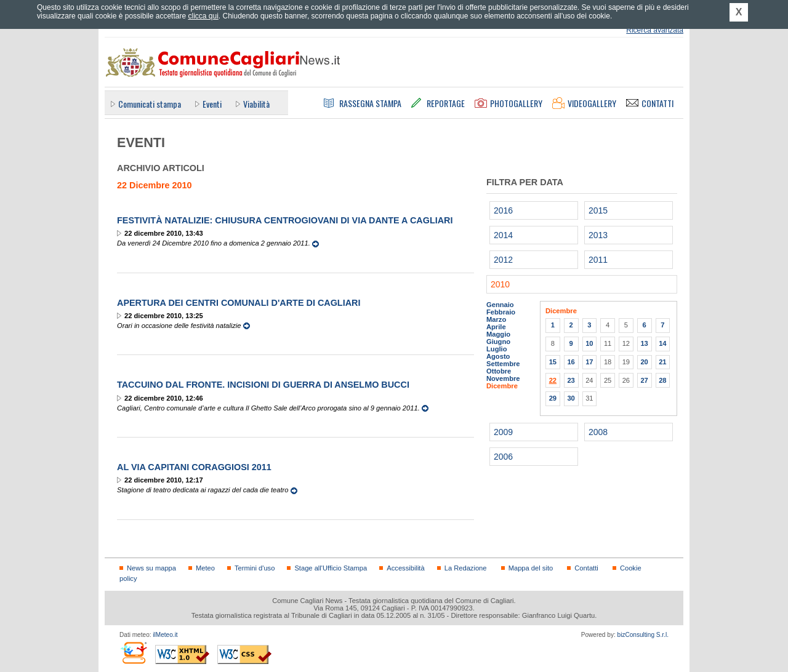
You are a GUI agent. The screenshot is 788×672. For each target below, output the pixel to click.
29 (553, 398)
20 (644, 362)
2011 (598, 260)
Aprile (496, 327)
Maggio (498, 334)
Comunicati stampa (150, 104)
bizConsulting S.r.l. (643, 635)
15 (553, 362)
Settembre (503, 364)
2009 (503, 432)
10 (589, 343)
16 (571, 362)
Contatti (586, 568)
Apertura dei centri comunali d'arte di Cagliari (239, 303)
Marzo (496, 319)
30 (571, 398)
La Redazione (466, 568)
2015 (598, 210)
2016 (503, 210)
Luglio (497, 349)
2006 (503, 457)
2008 (598, 432)
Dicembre (502, 386)
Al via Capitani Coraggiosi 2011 (194, 467)
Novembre (503, 378)
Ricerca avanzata (655, 30)
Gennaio (500, 305)
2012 (503, 260)
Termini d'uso (255, 568)
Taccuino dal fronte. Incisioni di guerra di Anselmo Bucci (263, 385)
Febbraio (501, 312)
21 (662, 362)
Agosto (498, 356)
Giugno (498, 342)
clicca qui (203, 16)
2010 (500, 284)
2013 (598, 235)
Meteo (205, 568)
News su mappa (151, 568)
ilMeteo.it (165, 635)
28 (662, 380)
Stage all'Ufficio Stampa (331, 568)
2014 (503, 235)
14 (662, 343)
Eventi (212, 104)
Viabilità (256, 104)
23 (571, 380)
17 (589, 362)
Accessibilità (405, 568)
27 (644, 380)
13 (644, 343)
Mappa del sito (531, 568)
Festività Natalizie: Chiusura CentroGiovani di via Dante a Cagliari (285, 220)
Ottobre (499, 371)
